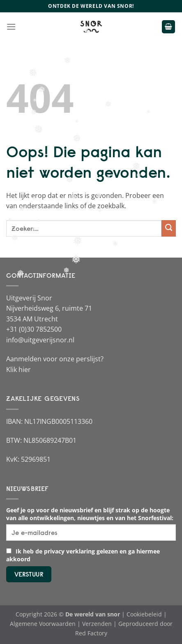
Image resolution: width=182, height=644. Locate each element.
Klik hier (18, 370)
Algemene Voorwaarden (43, 624)
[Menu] (11, 27)
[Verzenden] (169, 228)
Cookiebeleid (144, 614)
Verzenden (97, 624)
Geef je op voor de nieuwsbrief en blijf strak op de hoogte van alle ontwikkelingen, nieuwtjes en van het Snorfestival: (90, 514)
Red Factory (91, 633)
